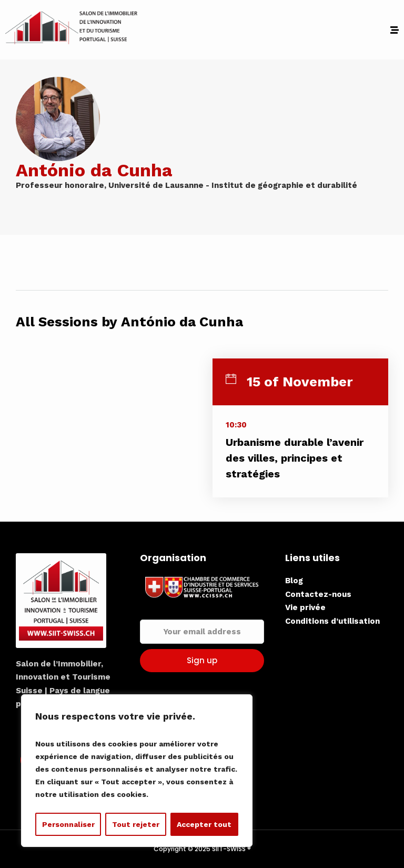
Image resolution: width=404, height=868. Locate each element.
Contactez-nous (318, 594)
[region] (137, 771)
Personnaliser (68, 824)
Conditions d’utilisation (332, 621)
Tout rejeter (136, 824)
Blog (294, 581)
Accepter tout (204, 824)
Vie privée (305, 607)
